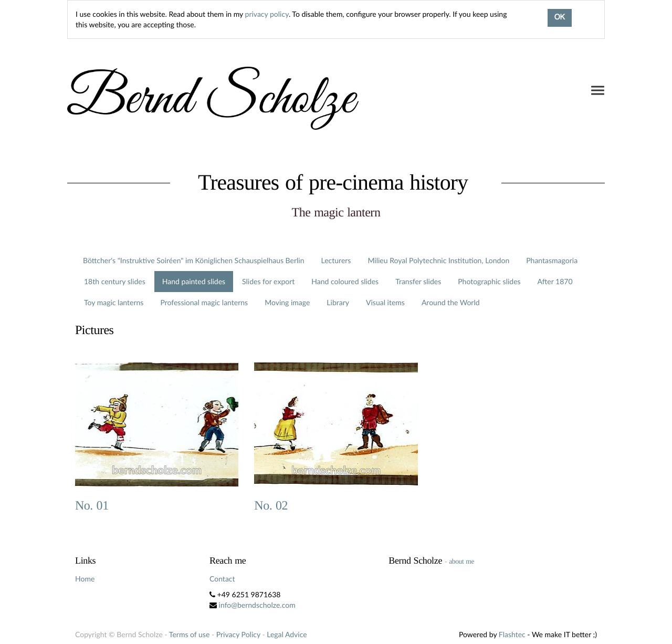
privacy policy (267, 14)
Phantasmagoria (552, 260)
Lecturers (336, 260)
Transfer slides (418, 281)
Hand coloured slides (345, 281)
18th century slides (115, 281)
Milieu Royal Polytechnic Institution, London (438, 260)
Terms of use (189, 634)
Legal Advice (287, 634)
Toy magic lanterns (114, 302)
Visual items (385, 302)
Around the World (451, 302)
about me (461, 561)
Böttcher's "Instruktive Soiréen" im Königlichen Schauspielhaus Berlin (194, 260)
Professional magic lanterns (204, 302)
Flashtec (512, 634)
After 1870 (555, 281)
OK (560, 18)
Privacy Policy (238, 634)
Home (85, 579)
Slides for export (268, 281)
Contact (222, 579)
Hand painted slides (194, 281)
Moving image (287, 302)
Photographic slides (489, 281)
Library (338, 302)
